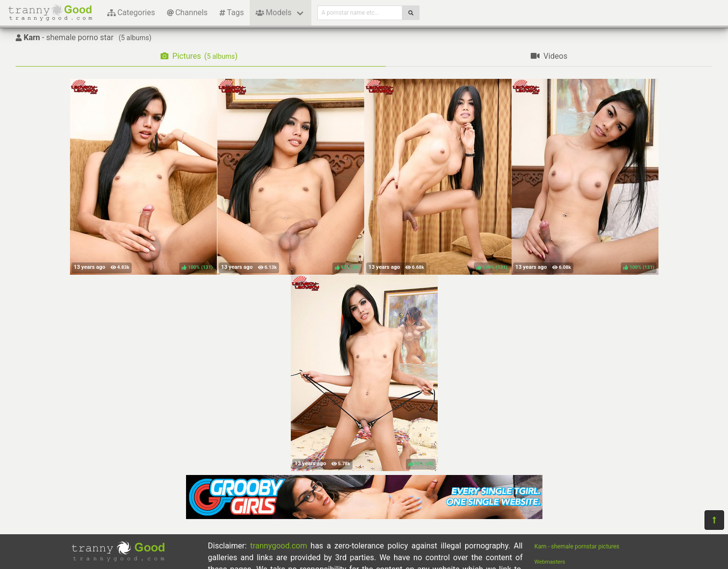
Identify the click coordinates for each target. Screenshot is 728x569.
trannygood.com (279, 546)
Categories (131, 12)
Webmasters (550, 562)
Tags (232, 12)
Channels (187, 12)
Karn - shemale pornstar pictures (577, 546)
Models (273, 12)
